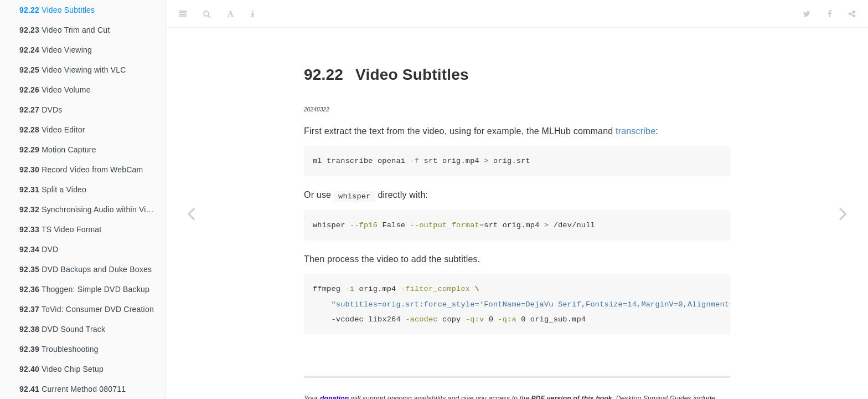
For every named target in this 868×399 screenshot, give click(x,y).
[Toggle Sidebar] (183, 14)
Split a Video (53, 190)
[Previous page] (191, 213)
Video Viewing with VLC (73, 70)
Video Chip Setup (61, 369)
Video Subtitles (57, 10)
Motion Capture (58, 150)
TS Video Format (60, 229)
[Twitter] (807, 14)
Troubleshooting (59, 349)
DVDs (41, 110)
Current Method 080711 (73, 389)
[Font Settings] (231, 14)
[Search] (207, 14)
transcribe (635, 131)
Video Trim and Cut (64, 30)
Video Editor (52, 130)
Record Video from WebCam (81, 170)
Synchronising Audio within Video (89, 209)
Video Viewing (56, 50)
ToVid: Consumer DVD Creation (87, 309)
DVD (39, 249)
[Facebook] (830, 14)
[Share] (852, 14)
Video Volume (55, 90)
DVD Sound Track (62, 329)
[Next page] (843, 213)
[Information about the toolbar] (253, 14)
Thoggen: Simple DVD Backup (84, 289)
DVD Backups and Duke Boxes (86, 269)
